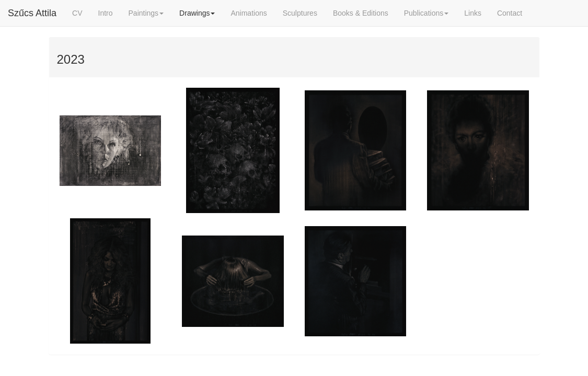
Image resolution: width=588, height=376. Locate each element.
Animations (249, 13)
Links (473, 13)
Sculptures (300, 13)
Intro (106, 13)
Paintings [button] (146, 13)
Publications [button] (426, 13)
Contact (510, 13)
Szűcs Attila (32, 13)
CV (77, 13)
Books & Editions (361, 13)
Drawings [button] (197, 13)
